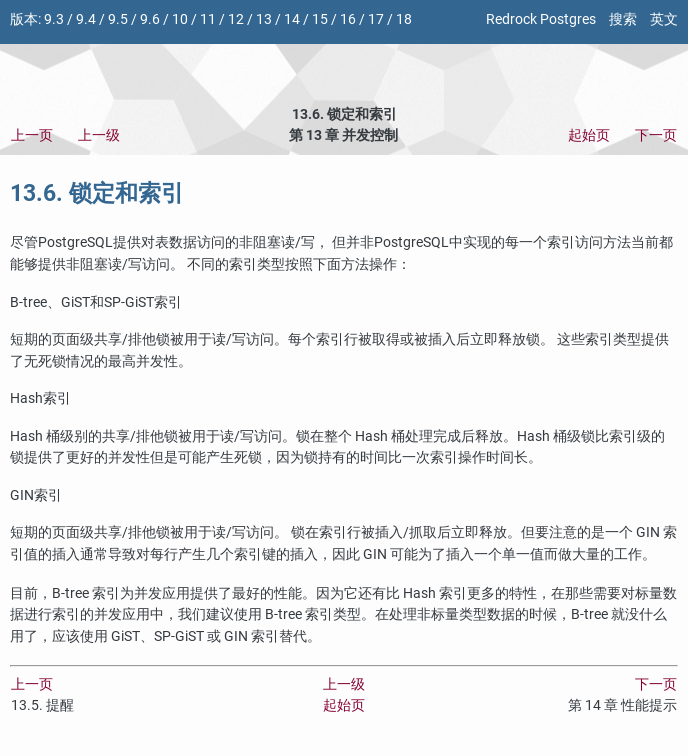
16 (348, 19)
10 (180, 19)
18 (404, 19)
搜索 (623, 19)
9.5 (118, 19)
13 (264, 19)
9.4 (86, 19)
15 (320, 19)
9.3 (54, 19)
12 (236, 19)
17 (376, 19)
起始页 (589, 135)
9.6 (150, 19)
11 (208, 19)
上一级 (99, 135)
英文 (664, 19)
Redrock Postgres (541, 19)
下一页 (656, 135)
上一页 (32, 135)
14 (292, 19)
